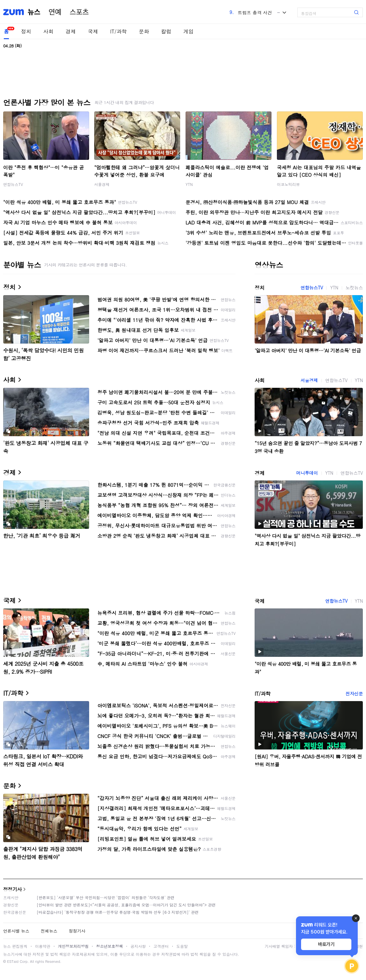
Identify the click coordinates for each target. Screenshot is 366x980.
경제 (71, 31)
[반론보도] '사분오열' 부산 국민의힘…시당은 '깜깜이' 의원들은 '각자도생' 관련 (106, 897)
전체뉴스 (49, 931)
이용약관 (43, 946)
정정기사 (12, 889)
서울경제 (102, 184)
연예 (55, 12)
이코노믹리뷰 (288, 184)
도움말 (182, 946)
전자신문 (354, 693)
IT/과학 (118, 31)
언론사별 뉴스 (16, 931)
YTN (189, 184)
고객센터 (161, 946)
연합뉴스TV (13, 184)
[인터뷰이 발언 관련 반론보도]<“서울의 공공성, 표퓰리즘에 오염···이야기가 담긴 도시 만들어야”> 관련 (126, 905)
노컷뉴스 (354, 288)
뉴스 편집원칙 (15, 946)
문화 (144, 31)
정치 (26, 31)
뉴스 (34, 12)
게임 (188, 31)
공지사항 (138, 946)
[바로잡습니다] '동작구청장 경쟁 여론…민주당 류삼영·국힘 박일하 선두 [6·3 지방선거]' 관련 (118, 912)
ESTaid (13, 961)
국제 (93, 31)
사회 (48, 31)
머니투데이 (307, 473)
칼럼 (166, 31)
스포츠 (79, 12)
